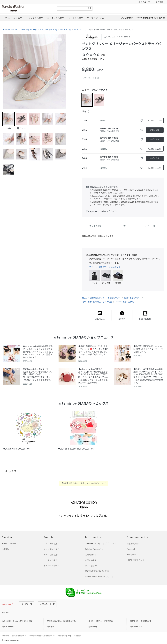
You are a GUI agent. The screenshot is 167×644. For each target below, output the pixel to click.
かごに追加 (155, 130)
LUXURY (6, 549)
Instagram (131, 555)
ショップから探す (51, 549)
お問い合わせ (91, 560)
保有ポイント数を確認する (141, 621)
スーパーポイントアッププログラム (101, 544)
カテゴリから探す (51, 555)
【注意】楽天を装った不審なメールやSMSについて (84, 483)
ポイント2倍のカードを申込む (101, 621)
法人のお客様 (91, 566)
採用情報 (77, 636)
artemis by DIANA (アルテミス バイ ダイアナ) (39, 30)
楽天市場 (159, 2)
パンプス (78, 30)
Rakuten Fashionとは (94, 549)
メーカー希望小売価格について (128, 302)
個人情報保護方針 (19, 636)
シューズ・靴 (65, 30)
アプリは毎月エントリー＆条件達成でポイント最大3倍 (143, 18)
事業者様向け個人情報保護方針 (42, 636)
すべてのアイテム (51, 566)
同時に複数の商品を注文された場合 (97, 302)
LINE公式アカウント (136, 560)
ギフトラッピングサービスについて (105, 267)
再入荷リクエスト (155, 121)
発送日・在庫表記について (93, 298)
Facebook (131, 549)
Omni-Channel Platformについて (99, 577)
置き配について (114, 298)
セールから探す (50, 560)
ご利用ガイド (91, 555)
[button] (4, 71)
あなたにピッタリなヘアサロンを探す (17, 621)
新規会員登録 (133, 544)
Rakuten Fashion (27, 9)
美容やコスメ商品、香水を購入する (61, 621)
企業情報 (6, 636)
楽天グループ (144, 2)
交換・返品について (132, 298)
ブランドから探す (51, 544)
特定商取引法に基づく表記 (97, 571)
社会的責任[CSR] (64, 636)
